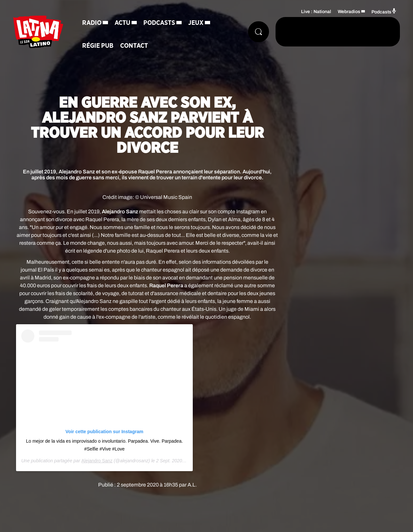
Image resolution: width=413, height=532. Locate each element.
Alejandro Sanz (97, 461)
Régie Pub (98, 46)
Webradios (349, 12)
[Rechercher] (259, 32)
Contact (134, 46)
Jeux (196, 23)
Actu (122, 23)
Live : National (316, 12)
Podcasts (159, 23)
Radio (92, 23)
